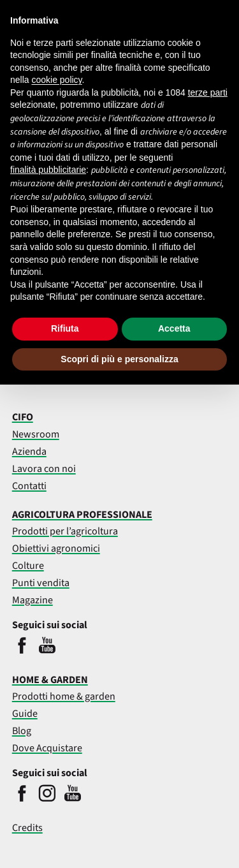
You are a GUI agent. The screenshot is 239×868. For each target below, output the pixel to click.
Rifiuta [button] (65, 328)
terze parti (208, 92)
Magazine (33, 600)
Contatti (29, 486)
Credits (27, 828)
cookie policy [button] (56, 80)
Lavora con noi (44, 469)
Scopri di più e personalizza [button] (119, 359)
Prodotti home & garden (64, 696)
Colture (28, 566)
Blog (22, 731)
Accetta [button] (174, 328)
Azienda (29, 452)
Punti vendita (41, 583)
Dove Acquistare (47, 748)
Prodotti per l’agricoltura (65, 531)
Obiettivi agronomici (56, 548)
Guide (25, 714)
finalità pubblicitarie (48, 170)
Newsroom (36, 434)
